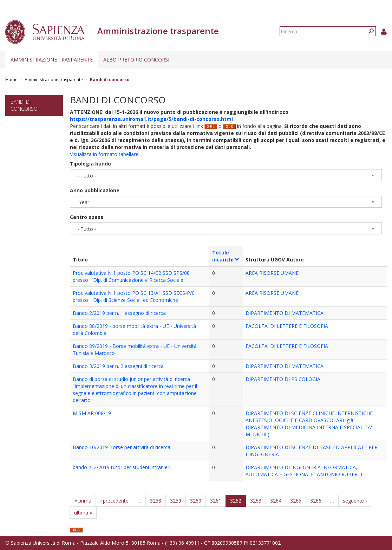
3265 (296, 501)
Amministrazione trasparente (52, 60)
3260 (196, 501)
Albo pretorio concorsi (136, 60)
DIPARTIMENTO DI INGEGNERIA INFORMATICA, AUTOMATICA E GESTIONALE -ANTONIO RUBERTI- (305, 471)
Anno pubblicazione (95, 190)
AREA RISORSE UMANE (272, 273)
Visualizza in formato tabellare (104, 154)
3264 (276, 501)
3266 (316, 501)
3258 (156, 501)
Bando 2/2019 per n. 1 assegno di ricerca (119, 313)
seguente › (355, 501)
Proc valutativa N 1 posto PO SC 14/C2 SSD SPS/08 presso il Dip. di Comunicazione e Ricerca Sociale (131, 276)
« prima (83, 501)
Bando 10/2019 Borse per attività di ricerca (122, 447)
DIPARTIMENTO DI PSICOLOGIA (283, 379)
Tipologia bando (90, 164)
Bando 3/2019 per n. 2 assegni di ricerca (118, 366)
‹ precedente (114, 501)
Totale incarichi (226, 256)
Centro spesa (87, 217)
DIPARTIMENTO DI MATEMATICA (285, 313)
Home (11, 80)
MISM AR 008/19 (92, 413)
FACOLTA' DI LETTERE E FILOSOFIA (287, 326)
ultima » (83, 513)
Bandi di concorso (24, 105)
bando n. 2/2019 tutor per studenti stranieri (122, 467)
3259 (176, 501)
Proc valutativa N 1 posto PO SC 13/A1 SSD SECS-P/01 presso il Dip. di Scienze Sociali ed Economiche (135, 296)
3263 (256, 501)
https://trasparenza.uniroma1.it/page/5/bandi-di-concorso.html (151, 119)
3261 (216, 501)
